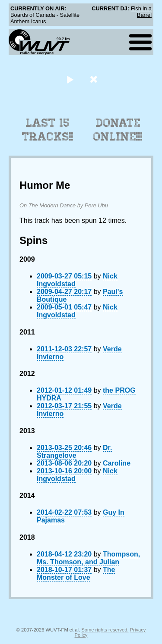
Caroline (117, 463)
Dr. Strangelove (74, 452)
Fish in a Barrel (141, 12)
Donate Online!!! (118, 130)
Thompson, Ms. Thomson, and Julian (88, 558)
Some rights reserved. (105, 630)
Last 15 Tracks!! (48, 130)
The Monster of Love (76, 574)
